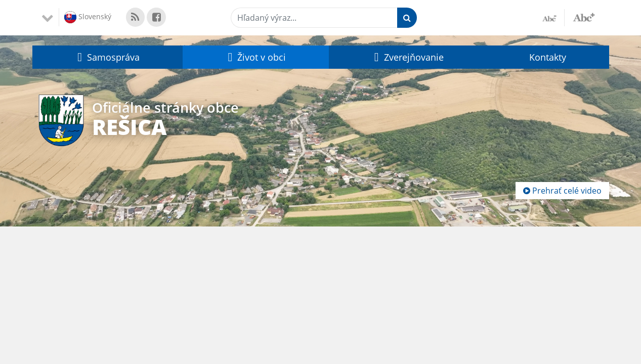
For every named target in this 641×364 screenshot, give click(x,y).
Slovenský (88, 17)
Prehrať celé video (562, 191)
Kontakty (548, 57)
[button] (108, 57)
